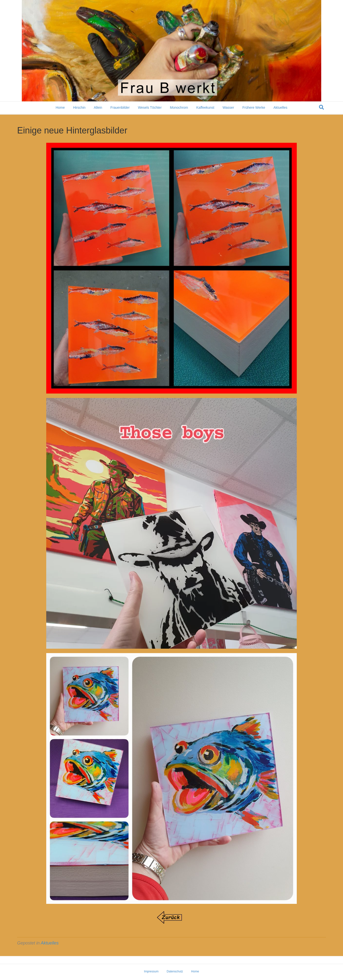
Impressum (151, 971)
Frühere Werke (254, 108)
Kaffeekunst (205, 108)
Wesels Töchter (150, 108)
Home (60, 108)
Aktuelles (280, 108)
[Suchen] (321, 108)
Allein (98, 108)
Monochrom (179, 108)
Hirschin (79, 108)
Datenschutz (175, 971)
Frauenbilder (120, 108)
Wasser (228, 108)
